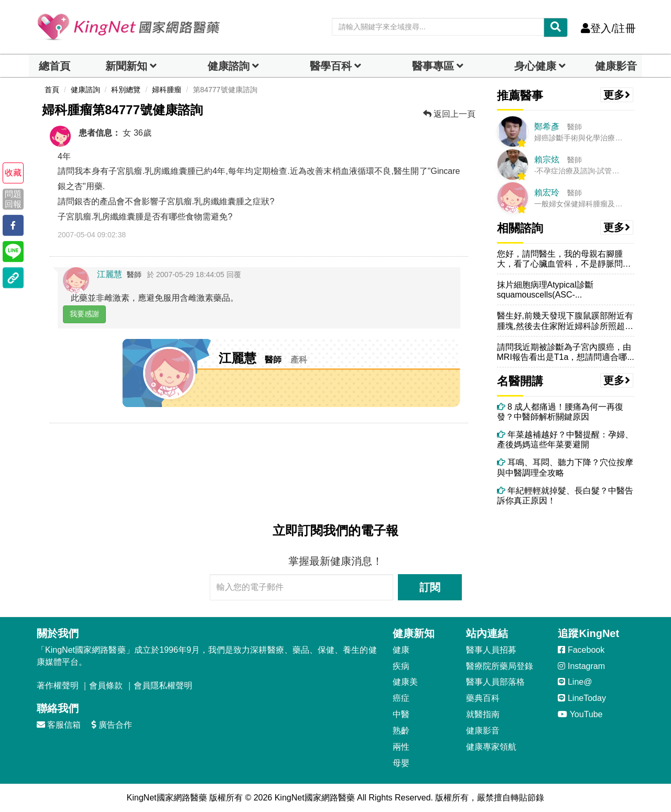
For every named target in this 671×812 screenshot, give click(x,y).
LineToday (582, 698)
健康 (401, 650)
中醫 (401, 714)
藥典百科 (483, 698)
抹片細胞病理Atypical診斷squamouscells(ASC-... (545, 290)
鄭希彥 (547, 127)
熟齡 (401, 731)
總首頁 (55, 66)
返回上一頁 (449, 114)
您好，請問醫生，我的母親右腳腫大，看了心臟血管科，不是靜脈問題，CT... (560, 259)
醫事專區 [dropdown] (433, 66)
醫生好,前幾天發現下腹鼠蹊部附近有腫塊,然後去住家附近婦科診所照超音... (565, 321)
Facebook (581, 650)
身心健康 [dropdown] (535, 66)
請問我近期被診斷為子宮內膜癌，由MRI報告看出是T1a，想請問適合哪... (566, 352)
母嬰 (401, 763)
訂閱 (430, 587)
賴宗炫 (547, 160)
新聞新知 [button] (126, 66)
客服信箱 (59, 725)
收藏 (13, 173)
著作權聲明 (58, 685)
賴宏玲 (547, 193)
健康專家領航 (491, 747)
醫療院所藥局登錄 (500, 666)
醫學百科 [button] (331, 66)
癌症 (401, 698)
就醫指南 (483, 714)
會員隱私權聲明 (163, 685)
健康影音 (616, 66)
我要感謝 (84, 314)
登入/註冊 (608, 28)
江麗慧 (110, 274)
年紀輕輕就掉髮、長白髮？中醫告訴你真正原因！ (565, 496)
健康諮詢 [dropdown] (229, 66)
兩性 (401, 747)
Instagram (581, 666)
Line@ (575, 682)
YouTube (580, 714)
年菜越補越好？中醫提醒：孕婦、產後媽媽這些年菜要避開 (565, 440)
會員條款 (106, 685)
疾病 (401, 666)
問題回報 (13, 199)
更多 (617, 95)
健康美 (405, 682)
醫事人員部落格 (495, 682)
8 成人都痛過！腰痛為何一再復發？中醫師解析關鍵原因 (560, 412)
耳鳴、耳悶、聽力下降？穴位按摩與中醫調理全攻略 (565, 467)
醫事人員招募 (491, 650)
